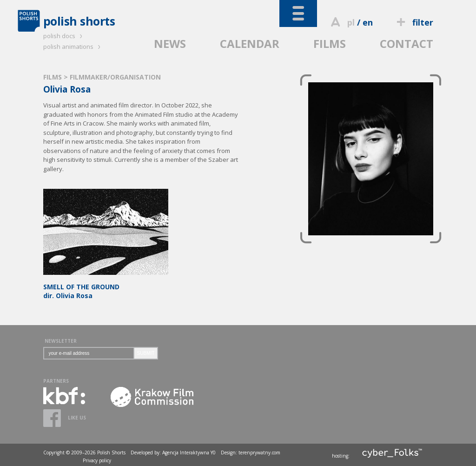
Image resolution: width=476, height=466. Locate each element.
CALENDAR (250, 43)
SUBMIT (146, 353)
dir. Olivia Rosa (106, 287)
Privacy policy (97, 460)
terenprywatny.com (259, 453)
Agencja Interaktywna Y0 (189, 453)
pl (351, 22)
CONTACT (407, 43)
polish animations (73, 47)
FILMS (330, 43)
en (368, 22)
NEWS (170, 43)
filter (413, 22)
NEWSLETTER (61, 341)
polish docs (64, 36)
